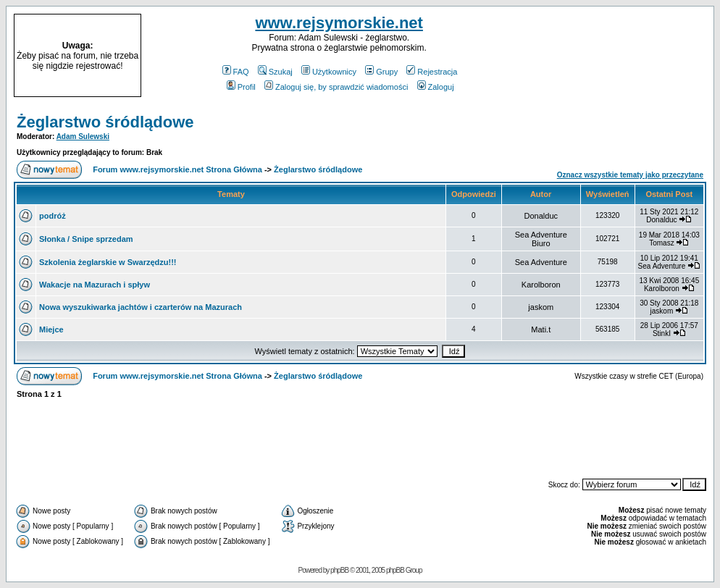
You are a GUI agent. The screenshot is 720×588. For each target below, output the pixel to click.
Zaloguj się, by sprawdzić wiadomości (336, 87)
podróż (53, 216)
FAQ (236, 72)
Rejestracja (432, 72)
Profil (241, 87)
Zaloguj (436, 87)
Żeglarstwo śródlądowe (105, 122)
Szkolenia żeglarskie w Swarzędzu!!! (108, 262)
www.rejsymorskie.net (339, 23)
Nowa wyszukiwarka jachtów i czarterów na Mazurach (141, 307)
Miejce (51, 329)
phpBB (339, 570)
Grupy (381, 72)
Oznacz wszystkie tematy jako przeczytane (630, 175)
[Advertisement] (621, 56)
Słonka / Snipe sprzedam (86, 239)
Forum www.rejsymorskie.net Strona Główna (177, 169)
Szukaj (275, 72)
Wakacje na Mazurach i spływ (95, 285)
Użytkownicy (329, 72)
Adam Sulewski (83, 136)
